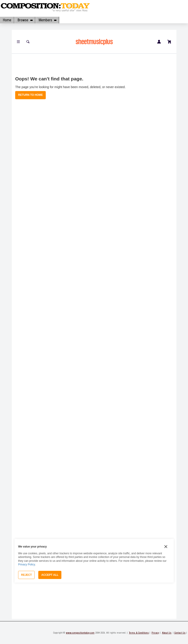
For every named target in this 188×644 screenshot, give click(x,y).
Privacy (155, 633)
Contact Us (180, 633)
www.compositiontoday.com (80, 633)
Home (7, 20)
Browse (25, 20)
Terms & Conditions (139, 633)
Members (47, 20)
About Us (167, 633)
